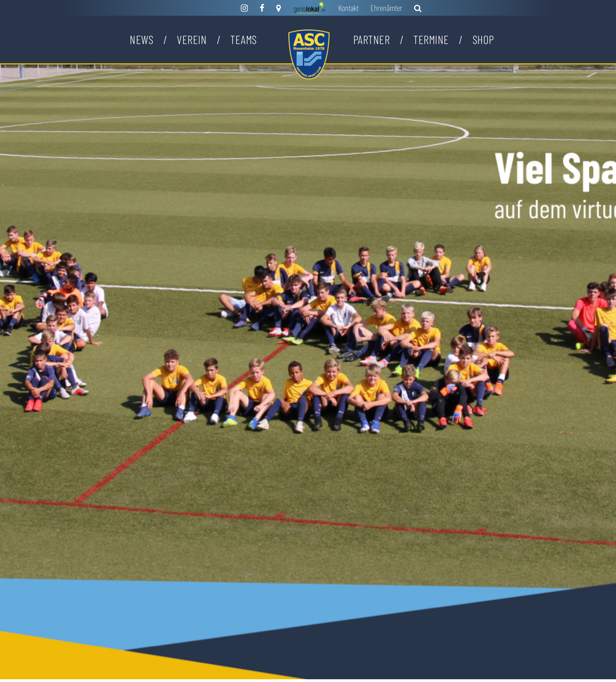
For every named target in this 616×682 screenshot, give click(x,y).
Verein (192, 39)
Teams (244, 39)
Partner (372, 39)
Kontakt (348, 8)
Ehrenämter (386, 8)
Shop (483, 39)
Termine (431, 39)
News (141, 39)
